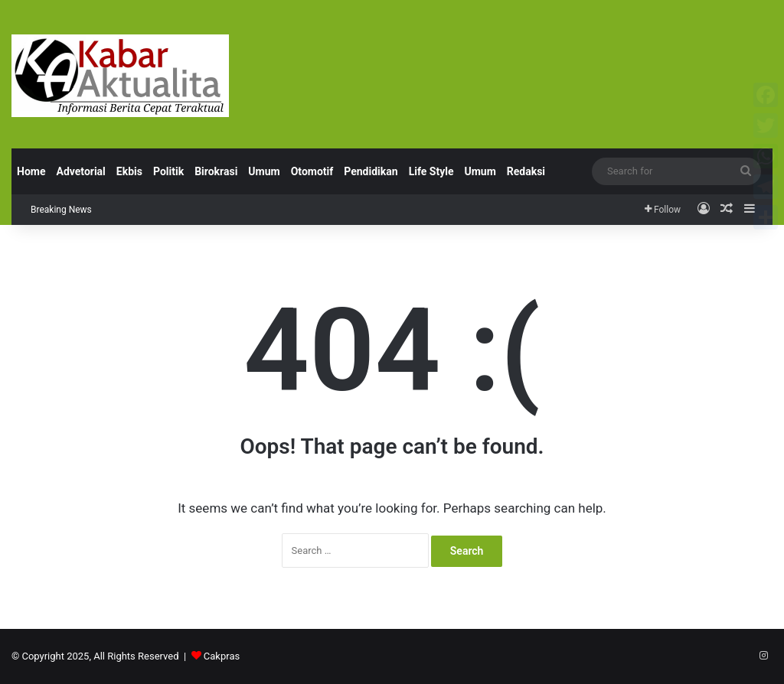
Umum (264, 171)
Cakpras (222, 656)
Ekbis (129, 171)
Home (31, 171)
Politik (168, 171)
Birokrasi (216, 171)
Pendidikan (371, 171)
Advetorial (80, 171)
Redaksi (526, 171)
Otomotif (312, 171)
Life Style (431, 171)
